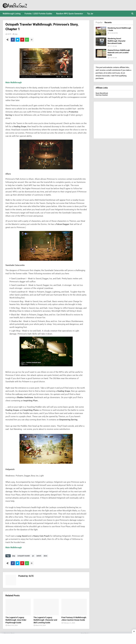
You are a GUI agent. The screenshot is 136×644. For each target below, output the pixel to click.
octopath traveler (24, 556)
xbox (45, 556)
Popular (99, 22)
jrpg (16, 34)
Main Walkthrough (14, 82)
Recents (108, 22)
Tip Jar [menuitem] (90, 14)
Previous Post (9, 633)
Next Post (85, 633)
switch (39, 556)
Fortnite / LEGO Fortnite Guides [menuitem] (38, 14)
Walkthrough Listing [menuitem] (12, 14)
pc (33, 556)
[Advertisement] (113, 120)
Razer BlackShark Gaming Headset (102, 94)
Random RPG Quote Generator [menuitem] (70, 14)
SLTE (9, 34)
